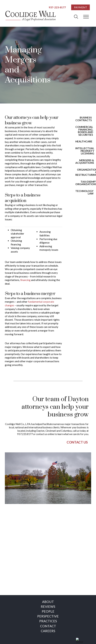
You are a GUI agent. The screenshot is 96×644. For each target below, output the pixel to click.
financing (25, 280)
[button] (76, 17)
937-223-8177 (57, 7)
